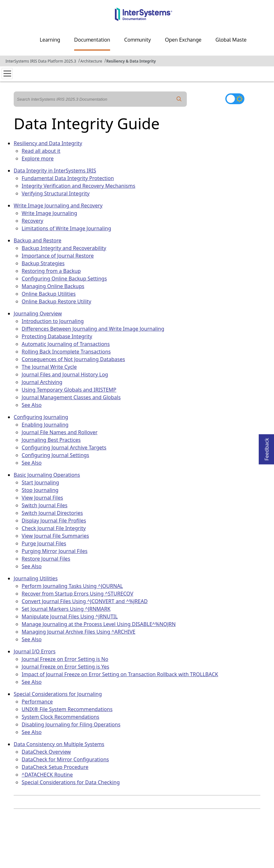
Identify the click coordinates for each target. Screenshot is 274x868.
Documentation (92, 40)
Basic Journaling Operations (47, 475)
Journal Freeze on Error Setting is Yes (65, 667)
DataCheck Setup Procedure (55, 767)
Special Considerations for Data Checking (71, 782)
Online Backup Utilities (49, 294)
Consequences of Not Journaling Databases (73, 359)
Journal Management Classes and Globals (71, 397)
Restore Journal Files (46, 559)
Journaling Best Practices (51, 440)
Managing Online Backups (53, 286)
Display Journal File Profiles (54, 521)
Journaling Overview (38, 313)
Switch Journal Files (45, 505)
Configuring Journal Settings (55, 455)
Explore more (38, 158)
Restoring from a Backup (51, 271)
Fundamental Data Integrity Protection (68, 178)
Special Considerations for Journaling (58, 694)
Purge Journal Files (44, 543)
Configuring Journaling (41, 417)
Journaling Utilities (36, 578)
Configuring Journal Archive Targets (64, 447)
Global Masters (233, 40)
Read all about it (41, 151)
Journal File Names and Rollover (60, 432)
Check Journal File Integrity (54, 528)
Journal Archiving (42, 382)
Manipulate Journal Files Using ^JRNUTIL (70, 616)
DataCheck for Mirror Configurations (65, 759)
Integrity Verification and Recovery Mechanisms (78, 186)
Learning (50, 40)
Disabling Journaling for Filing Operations (71, 724)
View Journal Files (42, 498)
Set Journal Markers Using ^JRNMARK (66, 609)
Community (137, 40)
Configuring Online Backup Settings (64, 279)
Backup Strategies (43, 263)
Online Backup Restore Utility (56, 301)
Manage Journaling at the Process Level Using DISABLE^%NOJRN (99, 624)
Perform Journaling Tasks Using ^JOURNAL (72, 586)
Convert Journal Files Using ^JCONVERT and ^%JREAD (85, 601)
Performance (37, 702)
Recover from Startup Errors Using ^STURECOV (77, 594)
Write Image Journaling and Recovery (58, 205)
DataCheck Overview (46, 752)
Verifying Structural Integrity (56, 193)
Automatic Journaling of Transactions (66, 344)
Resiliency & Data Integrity (131, 61)
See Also (32, 405)
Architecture (91, 61)
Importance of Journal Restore (58, 256)
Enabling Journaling (45, 425)
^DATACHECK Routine (47, 775)
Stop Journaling (40, 490)
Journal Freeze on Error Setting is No (65, 659)
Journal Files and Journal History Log (65, 374)
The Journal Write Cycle (49, 367)
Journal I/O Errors (35, 651)
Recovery (32, 221)
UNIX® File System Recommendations (67, 709)
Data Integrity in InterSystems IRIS (55, 171)
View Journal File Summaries (55, 536)
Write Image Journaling (49, 213)
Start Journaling (40, 482)
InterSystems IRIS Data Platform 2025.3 (41, 61)
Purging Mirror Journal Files (55, 551)
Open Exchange (183, 40)
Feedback (267, 447)
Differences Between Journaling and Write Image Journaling (93, 329)
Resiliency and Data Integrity (48, 143)
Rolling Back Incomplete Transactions (66, 352)
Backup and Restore (38, 240)
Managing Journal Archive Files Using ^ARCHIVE (78, 632)
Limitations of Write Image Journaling (66, 228)
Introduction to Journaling (53, 321)
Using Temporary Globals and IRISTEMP (69, 390)
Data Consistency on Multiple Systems (59, 744)
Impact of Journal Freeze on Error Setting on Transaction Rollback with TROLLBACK (120, 674)
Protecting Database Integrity (57, 336)
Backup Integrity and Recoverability (64, 248)
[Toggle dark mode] (235, 99)
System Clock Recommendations (60, 717)
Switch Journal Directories (52, 513)
